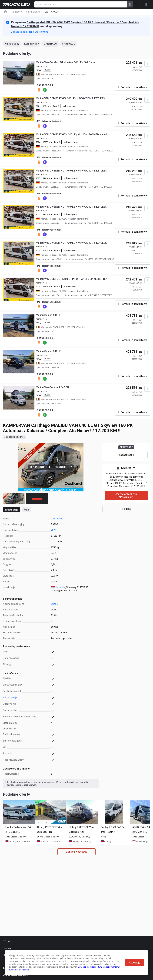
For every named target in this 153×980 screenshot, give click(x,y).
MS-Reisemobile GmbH (49, 121)
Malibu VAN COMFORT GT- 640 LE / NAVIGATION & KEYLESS (70, 98)
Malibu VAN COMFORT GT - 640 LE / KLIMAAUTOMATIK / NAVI (71, 135)
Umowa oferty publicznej (15, 975)
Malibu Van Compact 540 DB (52, 387)
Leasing (7, 948)
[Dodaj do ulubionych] (147, 64)
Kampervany (12, 44)
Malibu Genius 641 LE (48, 315)
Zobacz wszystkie (76, 852)
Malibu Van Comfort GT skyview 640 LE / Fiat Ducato (67, 62)
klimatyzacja (10, 697)
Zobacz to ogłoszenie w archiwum (29, 32)
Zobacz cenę (126, 455)
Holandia (60, 587)
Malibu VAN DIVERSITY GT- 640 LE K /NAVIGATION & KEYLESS (71, 171)
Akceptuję (135, 963)
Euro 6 (54, 604)
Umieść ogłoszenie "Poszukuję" (126, 496)
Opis (27, 510)
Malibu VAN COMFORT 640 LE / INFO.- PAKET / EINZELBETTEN (72, 279)
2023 (53, 530)
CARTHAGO (50, 44)
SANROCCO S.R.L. (46, 85)
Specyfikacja (12, 510)
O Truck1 (7, 941)
